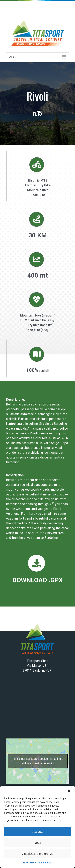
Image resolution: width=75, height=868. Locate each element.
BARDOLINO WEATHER (37, 707)
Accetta (37, 832)
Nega (38, 843)
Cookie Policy (29, 863)
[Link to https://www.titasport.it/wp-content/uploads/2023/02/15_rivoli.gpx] (36, 563)
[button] (69, 791)
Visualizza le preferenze (37, 854)
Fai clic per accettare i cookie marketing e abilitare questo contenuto (38, 761)
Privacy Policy (46, 863)
